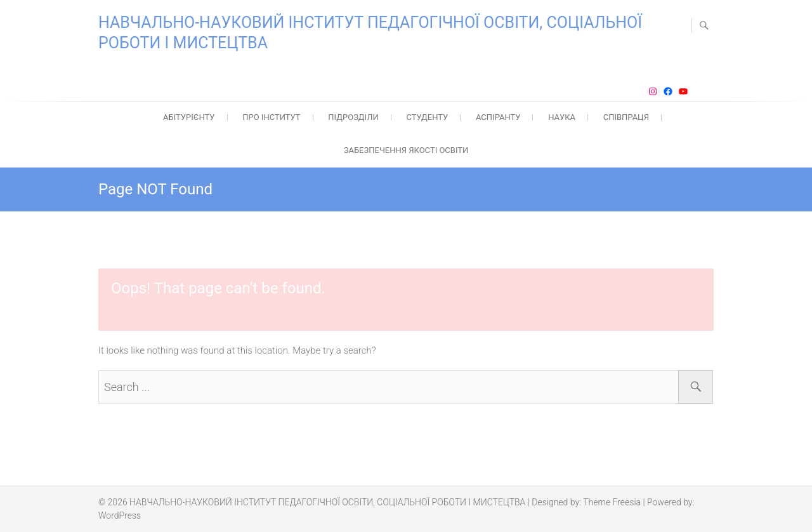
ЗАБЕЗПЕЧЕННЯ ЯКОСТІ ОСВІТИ (406, 150)
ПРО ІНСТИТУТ (271, 117)
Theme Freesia (612, 502)
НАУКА (562, 117)
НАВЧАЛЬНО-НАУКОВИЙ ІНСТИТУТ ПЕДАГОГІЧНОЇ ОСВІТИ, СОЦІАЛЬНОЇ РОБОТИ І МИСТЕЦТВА (370, 33)
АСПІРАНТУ (498, 117)
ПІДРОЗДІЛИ (353, 117)
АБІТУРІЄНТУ (189, 117)
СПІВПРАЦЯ (626, 117)
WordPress (120, 515)
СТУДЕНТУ (427, 117)
